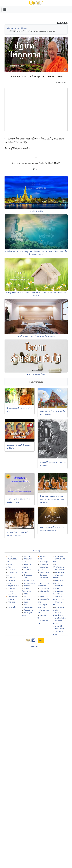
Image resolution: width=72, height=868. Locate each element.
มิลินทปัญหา (44, 572)
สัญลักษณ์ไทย (13, 586)
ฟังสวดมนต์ (28, 610)
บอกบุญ (27, 556)
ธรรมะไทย (35, 646)
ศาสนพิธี (58, 626)
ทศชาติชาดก (60, 570)
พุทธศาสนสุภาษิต (58, 587)
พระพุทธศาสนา (42, 557)
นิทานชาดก (59, 572)
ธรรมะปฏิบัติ (44, 588)
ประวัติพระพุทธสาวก (58, 566)
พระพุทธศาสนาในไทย (58, 614)
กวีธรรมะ (27, 586)
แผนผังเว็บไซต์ (10, 566)
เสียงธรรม (43, 575)
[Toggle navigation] (5, 10)
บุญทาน (27, 599)
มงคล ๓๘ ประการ (58, 582)
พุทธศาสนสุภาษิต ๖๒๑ (58, 592)
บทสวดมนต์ (44, 596)
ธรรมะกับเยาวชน (26, 571)
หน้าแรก (10, 28)
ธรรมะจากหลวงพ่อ (27, 566)
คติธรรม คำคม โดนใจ (26, 590)
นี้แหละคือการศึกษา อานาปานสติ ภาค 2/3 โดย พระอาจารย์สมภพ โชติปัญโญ (52, 499)
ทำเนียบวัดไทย (61, 618)
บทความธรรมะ (29, 583)
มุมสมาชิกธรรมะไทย (11, 590)
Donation (12, 594)
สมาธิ (26, 602)
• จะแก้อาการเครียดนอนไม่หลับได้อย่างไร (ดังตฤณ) (36, 336)
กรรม (26, 594)
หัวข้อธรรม (44, 564)
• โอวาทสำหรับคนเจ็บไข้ (36, 374)
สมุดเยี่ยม (12, 578)
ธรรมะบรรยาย (29, 580)
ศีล (25, 596)
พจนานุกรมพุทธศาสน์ (43, 568)
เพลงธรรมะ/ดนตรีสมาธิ (43, 584)
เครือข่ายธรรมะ (10, 582)
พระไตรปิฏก (44, 561)
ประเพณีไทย (12, 607)
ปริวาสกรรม (28, 607)
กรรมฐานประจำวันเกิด (42, 606)
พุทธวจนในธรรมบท (58, 576)
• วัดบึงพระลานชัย (36, 211)
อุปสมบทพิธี (60, 629)
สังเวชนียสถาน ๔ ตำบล (59, 598)
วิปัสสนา (27, 605)
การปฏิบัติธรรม (21, 28)
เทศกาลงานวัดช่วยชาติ (11, 598)
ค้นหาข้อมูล (12, 570)
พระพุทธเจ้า (60, 556)
